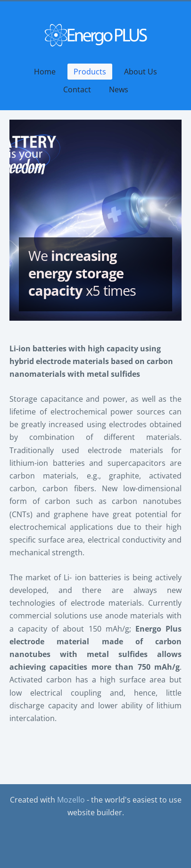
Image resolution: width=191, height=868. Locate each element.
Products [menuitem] (90, 72)
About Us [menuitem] (141, 72)
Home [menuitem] (45, 72)
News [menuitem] (119, 89)
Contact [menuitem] (77, 89)
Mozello (71, 800)
